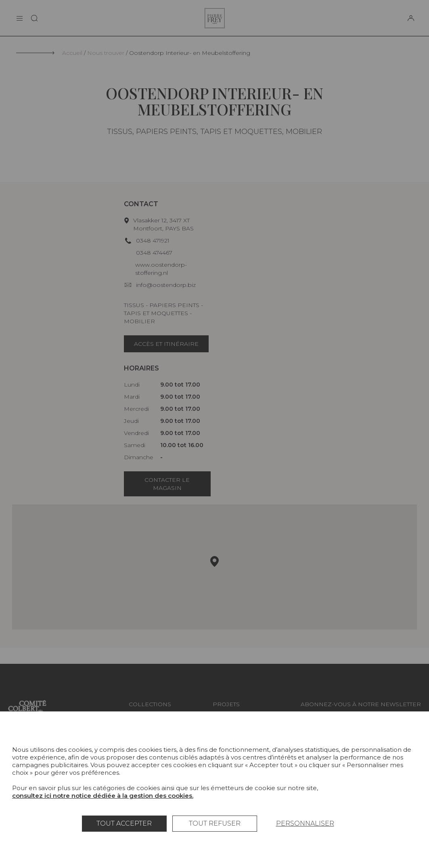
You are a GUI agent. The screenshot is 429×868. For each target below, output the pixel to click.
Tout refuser (215, 823)
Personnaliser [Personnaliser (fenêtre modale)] (305, 823)
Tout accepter (124, 823)
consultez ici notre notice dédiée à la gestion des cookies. (103, 796)
